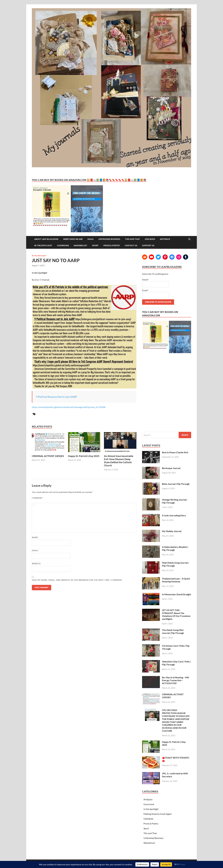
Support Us (148, 246)
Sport (95, 246)
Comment (38, 498)
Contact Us (131, 246)
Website (36, 564)
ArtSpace (165, 239)
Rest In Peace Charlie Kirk (175, 452)
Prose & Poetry (112, 246)
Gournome (63, 246)
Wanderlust (80, 246)
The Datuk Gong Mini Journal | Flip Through (173, 631)
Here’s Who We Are (73, 239)
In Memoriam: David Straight (176, 594)
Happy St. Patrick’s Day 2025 (84, 456)
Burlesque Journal (171, 468)
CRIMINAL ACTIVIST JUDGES (48, 456)
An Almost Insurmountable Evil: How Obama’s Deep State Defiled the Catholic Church (119, 461)
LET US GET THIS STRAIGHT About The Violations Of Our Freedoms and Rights (176, 614)
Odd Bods (150, 239)
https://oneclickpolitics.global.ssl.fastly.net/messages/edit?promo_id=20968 (69, 407)
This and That (132, 239)
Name (36, 537)
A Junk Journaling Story (174, 515)
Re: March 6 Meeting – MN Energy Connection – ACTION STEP (175, 680)
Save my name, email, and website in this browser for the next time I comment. (77, 580)
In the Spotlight (43, 246)
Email (36, 551)
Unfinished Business (109, 239)
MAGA (91, 239)
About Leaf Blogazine (46, 239)
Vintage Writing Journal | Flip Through (175, 501)
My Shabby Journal (172, 531)
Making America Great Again (158, 814)
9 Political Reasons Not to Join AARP (57, 397)
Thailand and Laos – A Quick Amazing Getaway (176, 580)
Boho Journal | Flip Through (176, 484)
